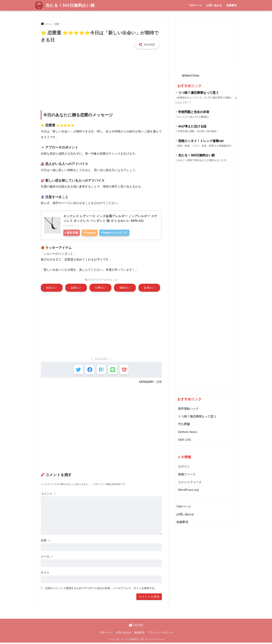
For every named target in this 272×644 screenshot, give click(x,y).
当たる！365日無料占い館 (65, 5)
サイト (45, 574)
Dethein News (188, 432)
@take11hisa (190, 75)
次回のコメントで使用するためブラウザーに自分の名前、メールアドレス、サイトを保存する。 (101, 589)
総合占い (52, 287)
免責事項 (231, 5)
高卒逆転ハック (188, 409)
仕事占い (100, 287)
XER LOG (184, 440)
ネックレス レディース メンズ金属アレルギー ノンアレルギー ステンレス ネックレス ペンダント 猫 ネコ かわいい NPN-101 (110, 218)
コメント (48, 495)
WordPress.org (188, 490)
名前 (45, 542)
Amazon (91, 232)
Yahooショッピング (116, 232)
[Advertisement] (101, 77)
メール (47, 558)
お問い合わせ (214, 5)
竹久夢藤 (184, 424)
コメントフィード (190, 482)
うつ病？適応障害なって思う (197, 417)
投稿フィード (187, 474)
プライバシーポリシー (161, 634)
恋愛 (159, 383)
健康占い (125, 287)
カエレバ (79, 225)
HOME (136, 626)
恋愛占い (76, 287)
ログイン (184, 467)
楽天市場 (73, 232)
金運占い (149, 287)
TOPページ (195, 5)
